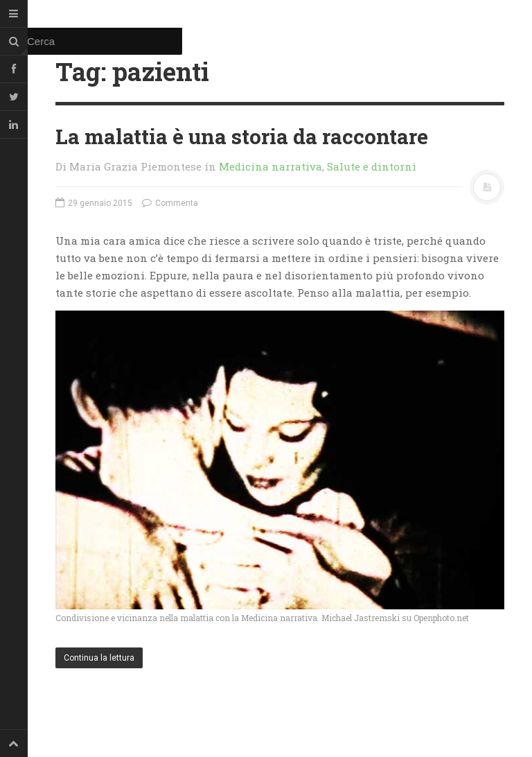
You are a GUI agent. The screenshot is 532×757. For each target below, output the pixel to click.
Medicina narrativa (271, 166)
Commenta (170, 203)
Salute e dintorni (372, 166)
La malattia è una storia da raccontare (242, 136)
